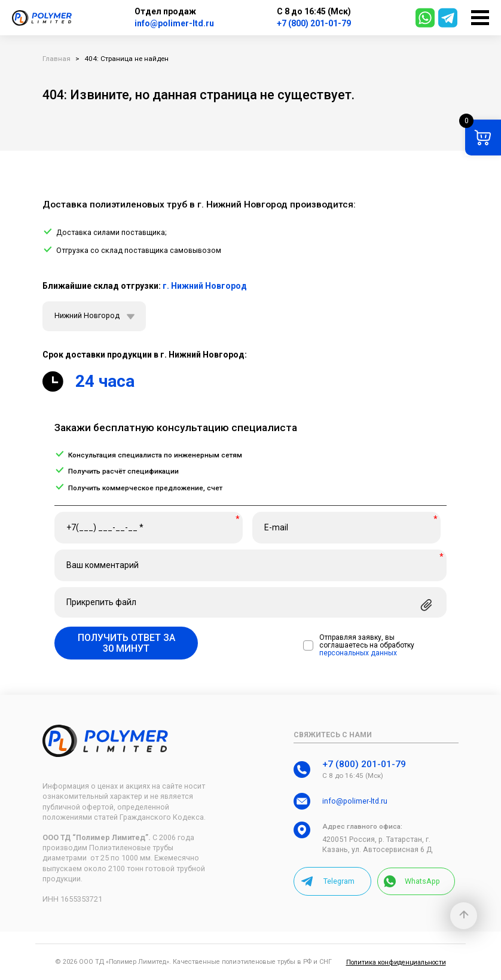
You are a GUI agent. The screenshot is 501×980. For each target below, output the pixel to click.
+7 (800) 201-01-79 (314, 23)
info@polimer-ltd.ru (174, 23)
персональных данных (358, 653)
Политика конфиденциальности (396, 962)
